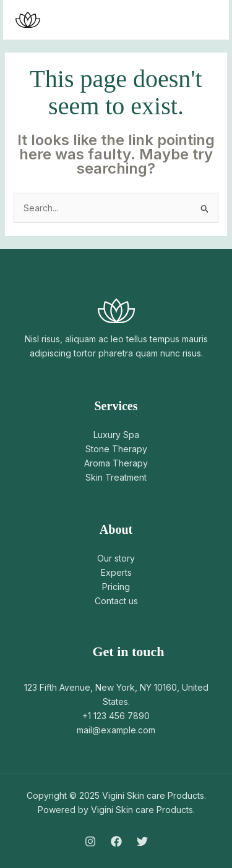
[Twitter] (142, 841)
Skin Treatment (116, 477)
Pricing (116, 587)
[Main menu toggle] (204, 20)
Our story (116, 558)
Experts (116, 572)
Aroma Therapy (116, 463)
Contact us (116, 601)
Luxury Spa (116, 435)
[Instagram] (90, 841)
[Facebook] (116, 841)
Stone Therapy (116, 449)
